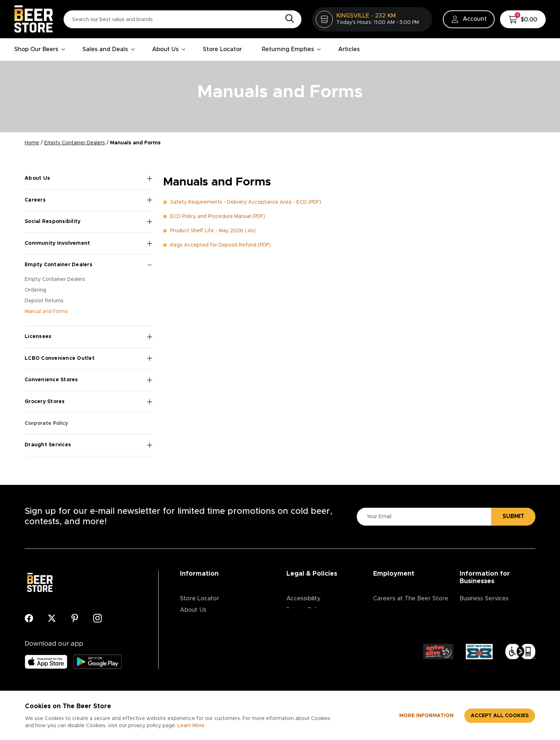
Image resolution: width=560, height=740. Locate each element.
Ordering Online (202, 656)
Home (32, 143)
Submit (513, 516)
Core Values (390, 621)
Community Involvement (89, 244)
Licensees (89, 337)
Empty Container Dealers (75, 143)
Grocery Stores (89, 402)
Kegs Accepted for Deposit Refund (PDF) (221, 245)
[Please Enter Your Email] (423, 516)
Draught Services (89, 445)
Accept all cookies (500, 716)
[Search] (288, 19)
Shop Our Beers (40, 49)
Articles (349, 49)
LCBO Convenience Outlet (89, 358)
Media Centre (199, 644)
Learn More (191, 726)
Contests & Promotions (212, 621)
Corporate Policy (46, 423)
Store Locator (222, 49)
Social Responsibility (89, 222)
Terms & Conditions (313, 621)
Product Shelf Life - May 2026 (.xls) (213, 231)
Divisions (385, 610)
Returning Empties (291, 49)
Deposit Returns (44, 301)
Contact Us (196, 633)
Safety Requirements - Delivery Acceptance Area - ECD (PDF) (246, 202)
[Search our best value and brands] (182, 19)
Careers (89, 200)
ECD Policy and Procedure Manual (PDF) (218, 217)
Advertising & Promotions (494, 610)
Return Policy (304, 633)
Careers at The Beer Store (411, 599)
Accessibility (303, 599)
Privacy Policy (305, 610)
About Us (169, 49)
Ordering (35, 290)
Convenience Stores (89, 380)
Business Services (484, 599)
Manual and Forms (46, 312)
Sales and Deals (109, 49)
